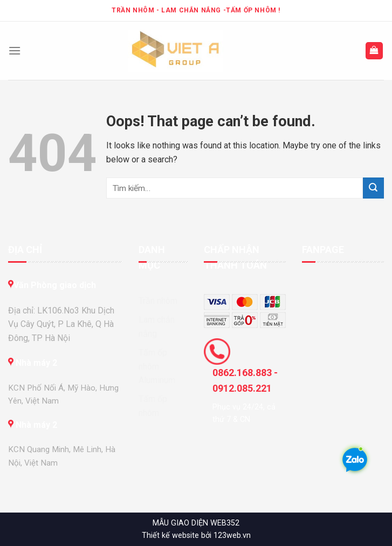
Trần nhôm (158, 301)
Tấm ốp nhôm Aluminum (157, 366)
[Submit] (373, 188)
